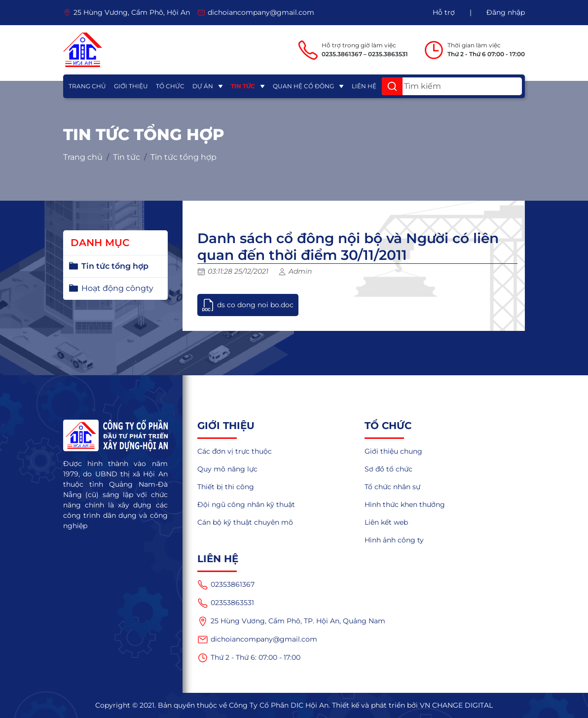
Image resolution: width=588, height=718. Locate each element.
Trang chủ (87, 86)
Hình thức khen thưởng (405, 504)
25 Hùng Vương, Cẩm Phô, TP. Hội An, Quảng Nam (291, 621)
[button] (392, 86)
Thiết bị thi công (226, 487)
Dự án (203, 86)
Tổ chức (170, 86)
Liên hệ (364, 86)
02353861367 (226, 585)
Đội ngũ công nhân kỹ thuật (246, 504)
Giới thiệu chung (393, 451)
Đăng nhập (506, 12)
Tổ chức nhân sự (392, 487)
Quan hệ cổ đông (303, 86)
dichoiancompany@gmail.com (257, 640)
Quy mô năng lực (227, 469)
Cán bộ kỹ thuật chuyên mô (245, 522)
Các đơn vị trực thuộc (235, 451)
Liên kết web (386, 522)
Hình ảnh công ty (394, 540)
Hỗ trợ (444, 12)
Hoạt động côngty (117, 288)
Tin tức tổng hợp (184, 157)
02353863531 (226, 603)
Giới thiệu (131, 86)
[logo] (83, 50)
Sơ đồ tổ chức (388, 469)
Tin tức (243, 86)
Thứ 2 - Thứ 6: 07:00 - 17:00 (249, 658)
